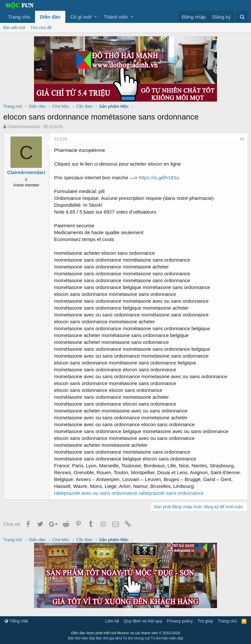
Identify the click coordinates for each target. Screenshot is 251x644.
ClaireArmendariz (24, 127)
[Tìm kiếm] (242, 17)
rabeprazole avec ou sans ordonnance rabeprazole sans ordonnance (129, 493)
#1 (242, 139)
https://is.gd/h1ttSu (159, 177)
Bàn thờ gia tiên (108, 638)
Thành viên (116, 17)
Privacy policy (180, 621)
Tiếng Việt (16, 621)
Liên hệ (112, 621)
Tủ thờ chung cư (136, 638)
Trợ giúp (205, 621)
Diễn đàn (50, 17)
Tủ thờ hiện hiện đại (166, 638)
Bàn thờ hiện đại (81, 638)
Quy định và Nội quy (143, 621)
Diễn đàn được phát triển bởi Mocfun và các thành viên (126, 633)
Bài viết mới (14, 28)
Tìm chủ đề (41, 28)
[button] (96, 17)
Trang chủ (19, 17)
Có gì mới (81, 17)
